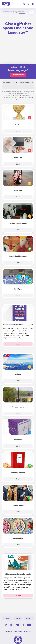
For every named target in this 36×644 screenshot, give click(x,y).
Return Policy (28, 631)
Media (18, 618)
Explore (18, 344)
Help (7, 618)
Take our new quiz (18, 75)
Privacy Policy (18, 631)
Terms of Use (8, 631)
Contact (29, 618)
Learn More (22, 13)
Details (18, 131)
